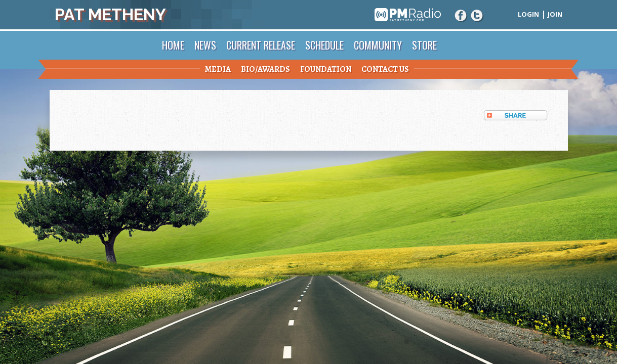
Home (173, 45)
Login (528, 14)
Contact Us (385, 69)
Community (378, 45)
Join (555, 14)
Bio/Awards (265, 69)
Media (218, 69)
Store (424, 45)
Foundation (326, 69)
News (205, 45)
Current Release (261, 45)
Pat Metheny (110, 14)
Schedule (324, 45)
